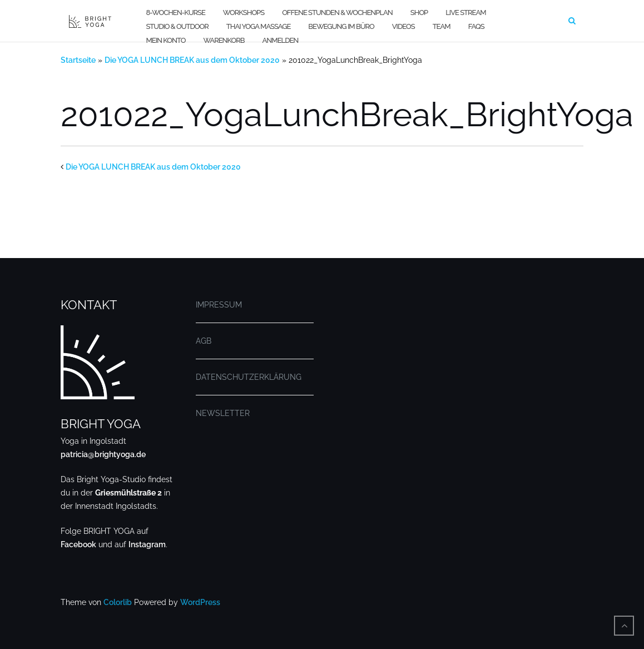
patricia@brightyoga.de (103, 454)
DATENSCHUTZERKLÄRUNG (249, 377)
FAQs (476, 26)
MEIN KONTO (165, 40)
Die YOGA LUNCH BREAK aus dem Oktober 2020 (192, 60)
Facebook (78, 544)
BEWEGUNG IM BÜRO (341, 26)
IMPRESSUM (219, 305)
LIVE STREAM (465, 13)
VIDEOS (403, 26)
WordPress (200, 602)
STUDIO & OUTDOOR (177, 26)
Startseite (78, 60)
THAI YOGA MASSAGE (259, 26)
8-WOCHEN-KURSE (175, 13)
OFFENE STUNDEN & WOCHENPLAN (337, 13)
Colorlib (118, 602)
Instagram (147, 544)
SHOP (419, 13)
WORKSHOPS (244, 13)
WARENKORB (224, 40)
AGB (204, 341)
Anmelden (281, 40)
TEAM (442, 26)
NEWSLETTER (223, 413)
